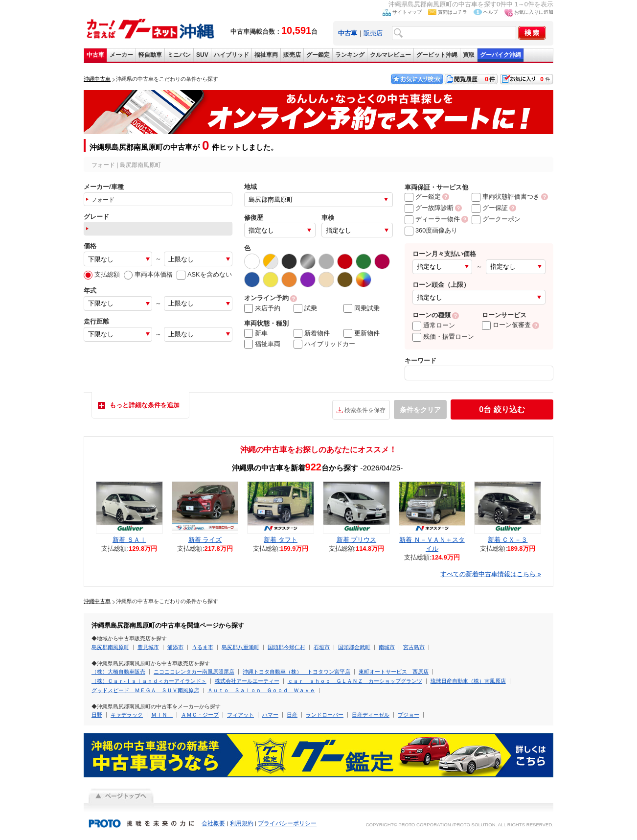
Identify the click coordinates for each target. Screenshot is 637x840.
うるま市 (203, 647)
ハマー (270, 715)
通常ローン (434, 325)
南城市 (387, 647)
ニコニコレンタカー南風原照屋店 (194, 672)
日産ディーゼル (371, 715)
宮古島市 (414, 647)
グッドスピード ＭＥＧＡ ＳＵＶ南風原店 (145, 690)
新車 (256, 333)
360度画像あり (431, 230)
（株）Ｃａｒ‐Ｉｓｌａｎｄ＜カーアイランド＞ (149, 681)
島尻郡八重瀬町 (240, 647)
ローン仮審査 (506, 325)
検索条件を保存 (365, 410)
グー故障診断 (429, 208)
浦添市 (175, 647)
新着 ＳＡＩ (129, 540)
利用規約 (242, 823)
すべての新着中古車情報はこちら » (491, 574)
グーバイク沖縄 (500, 55)
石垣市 (322, 647)
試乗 (305, 308)
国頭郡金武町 (354, 647)
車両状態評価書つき (506, 197)
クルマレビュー (390, 55)
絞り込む (502, 409)
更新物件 (362, 333)
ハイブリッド (231, 55)
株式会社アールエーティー (247, 681)
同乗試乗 (362, 308)
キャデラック (127, 715)
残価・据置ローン (443, 337)
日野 (97, 715)
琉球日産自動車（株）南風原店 (468, 681)
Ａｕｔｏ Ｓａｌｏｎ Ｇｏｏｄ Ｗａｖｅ (261, 690)
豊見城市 (148, 647)
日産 (292, 715)
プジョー (409, 715)
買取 (469, 55)
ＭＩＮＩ (162, 715)
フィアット (240, 715)
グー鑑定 (318, 55)
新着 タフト (281, 540)
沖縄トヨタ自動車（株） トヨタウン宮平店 (296, 672)
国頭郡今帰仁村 (286, 647)
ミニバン (179, 55)
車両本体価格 (148, 274)
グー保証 (490, 208)
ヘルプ (491, 12)
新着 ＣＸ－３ (508, 540)
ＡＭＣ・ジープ (200, 715)
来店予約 (262, 308)
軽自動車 (150, 55)
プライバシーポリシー (287, 823)
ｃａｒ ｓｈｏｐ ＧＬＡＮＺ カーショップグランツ (355, 681)
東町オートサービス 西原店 (394, 672)
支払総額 (102, 274)
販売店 (373, 33)
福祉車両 (266, 55)
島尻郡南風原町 (110, 647)
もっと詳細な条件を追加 (145, 405)
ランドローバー (325, 715)
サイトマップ (407, 12)
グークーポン (496, 219)
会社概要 (213, 823)
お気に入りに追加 (534, 12)
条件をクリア (420, 410)
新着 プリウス (357, 540)
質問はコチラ (453, 12)
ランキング (350, 55)
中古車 (95, 55)
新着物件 (312, 333)
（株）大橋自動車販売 (118, 672)
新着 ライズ (205, 540)
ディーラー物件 (432, 219)
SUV (202, 55)
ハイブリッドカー (324, 344)
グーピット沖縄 (437, 55)
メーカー (121, 55)
